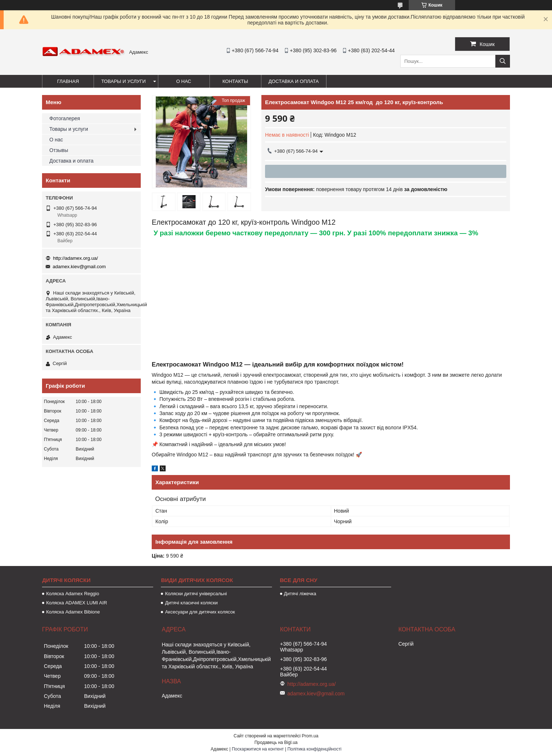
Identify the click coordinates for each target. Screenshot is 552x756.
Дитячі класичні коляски (191, 603)
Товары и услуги (124, 81)
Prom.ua (310, 736)
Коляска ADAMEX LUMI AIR (77, 603)
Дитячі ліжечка (300, 594)
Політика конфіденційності (314, 749)
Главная (68, 81)
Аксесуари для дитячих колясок (200, 612)
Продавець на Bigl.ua (276, 742)
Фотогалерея (65, 118)
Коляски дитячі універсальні (196, 594)
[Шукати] (503, 61)
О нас (184, 81)
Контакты (235, 81)
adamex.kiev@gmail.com (79, 267)
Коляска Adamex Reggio (73, 594)
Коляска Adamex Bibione (73, 612)
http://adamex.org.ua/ (75, 258)
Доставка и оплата (294, 81)
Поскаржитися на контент (258, 749)
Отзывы (59, 150)
